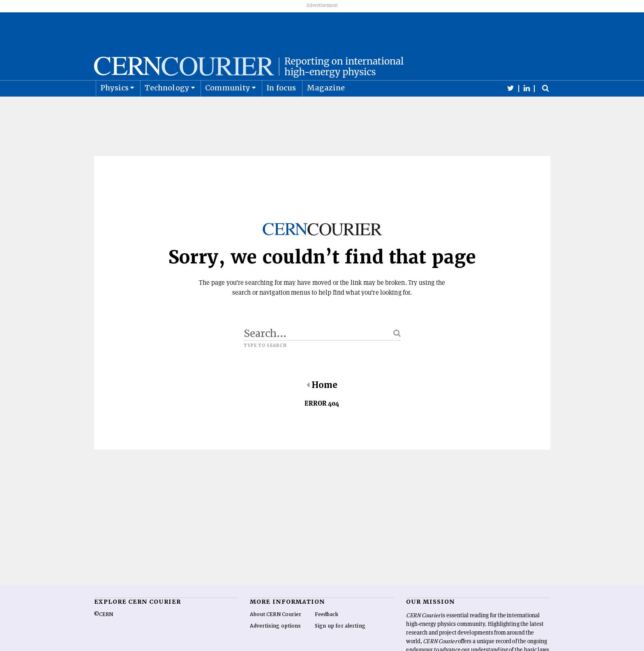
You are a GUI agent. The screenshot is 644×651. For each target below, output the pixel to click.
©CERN (104, 635)
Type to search (265, 366)
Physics (114, 108)
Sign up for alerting (340, 646)
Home (322, 406)
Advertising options (275, 646)
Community (228, 108)
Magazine (326, 108)
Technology (167, 108)
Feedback (327, 635)
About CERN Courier (276, 635)
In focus (281, 108)
